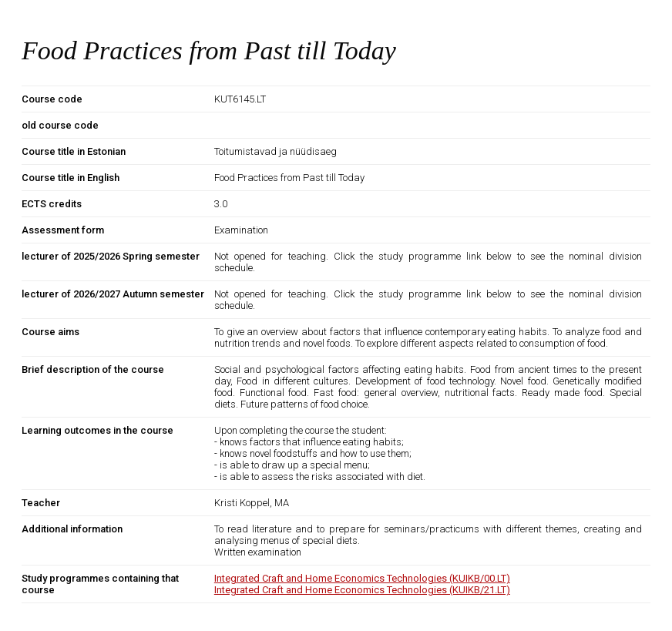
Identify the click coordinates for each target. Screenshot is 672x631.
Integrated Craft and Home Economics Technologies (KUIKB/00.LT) (362, 578)
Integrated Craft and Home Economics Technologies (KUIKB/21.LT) (362, 590)
